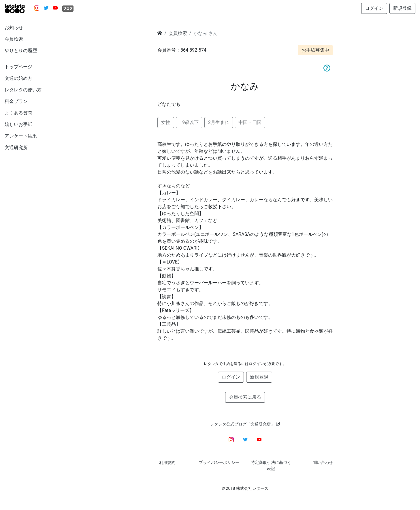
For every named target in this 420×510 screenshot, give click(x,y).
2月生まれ (219, 122)
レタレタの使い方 (23, 90)
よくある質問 (18, 113)
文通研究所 (16, 147)
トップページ (18, 67)
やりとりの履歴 (21, 51)
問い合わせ (323, 462)
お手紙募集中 (315, 50)
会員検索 (14, 39)
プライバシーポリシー (219, 462)
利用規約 (167, 462)
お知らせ (14, 28)
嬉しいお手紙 (18, 124)
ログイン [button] (374, 8)
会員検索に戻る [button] (245, 397)
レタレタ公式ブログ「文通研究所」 (245, 424)
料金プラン (16, 101)
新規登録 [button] (402, 8)
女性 (166, 122)
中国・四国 (250, 122)
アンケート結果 (21, 136)
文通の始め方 (18, 78)
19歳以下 (189, 122)
